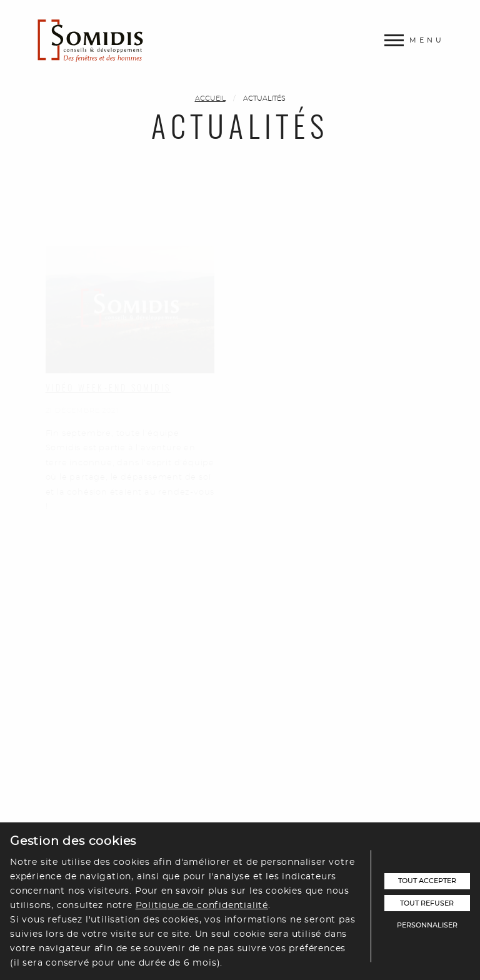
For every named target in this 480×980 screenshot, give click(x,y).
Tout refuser (427, 903)
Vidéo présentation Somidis (118, 713)
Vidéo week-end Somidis (108, 352)
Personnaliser (427, 925)
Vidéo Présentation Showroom (346, 365)
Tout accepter (427, 881)
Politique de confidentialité (202, 905)
